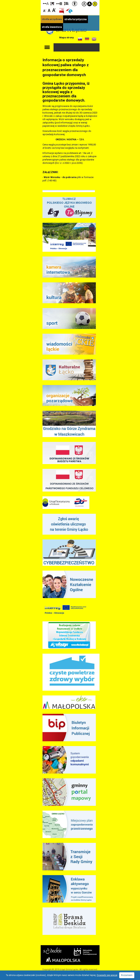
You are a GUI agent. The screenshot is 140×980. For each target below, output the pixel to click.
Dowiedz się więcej (107, 975)
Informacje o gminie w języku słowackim (80, 39)
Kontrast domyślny (84, 4)
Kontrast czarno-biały (90, 4)
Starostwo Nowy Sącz (52, 951)
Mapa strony (67, 37)
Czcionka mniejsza (45, 10)
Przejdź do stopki (70, 0)
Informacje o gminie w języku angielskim (94, 39)
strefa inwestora (52, 27)
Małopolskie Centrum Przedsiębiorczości (85, 952)
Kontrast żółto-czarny (95, 4)
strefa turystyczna (76, 19)
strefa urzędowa (52, 19)
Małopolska (63, 960)
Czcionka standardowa (49, 10)
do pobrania (69, 177)
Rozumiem (127, 975)
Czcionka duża (54, 10)
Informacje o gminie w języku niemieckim (87, 39)
